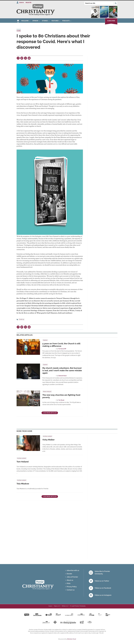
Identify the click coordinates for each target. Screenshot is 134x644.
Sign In (21, 3)
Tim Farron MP (62, 349)
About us (70, 580)
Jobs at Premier (72, 577)
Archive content (47, 436)
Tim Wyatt (61, 400)
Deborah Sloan (62, 376)
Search (116, 3)
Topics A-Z (57, 606)
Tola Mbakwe (23, 484)
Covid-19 (21, 319)
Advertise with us (73, 570)
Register (28, 3)
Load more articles (50, 413)
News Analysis (47, 392)
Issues (50, 606)
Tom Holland (23, 462)
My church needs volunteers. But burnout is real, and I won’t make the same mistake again (62, 370)
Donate (69, 574)
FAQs (69, 583)
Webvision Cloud (71, 639)
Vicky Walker (48, 440)
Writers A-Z (65, 606)
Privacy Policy (72, 587)
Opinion (45, 340)
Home (19, 31)
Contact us (71, 590)
